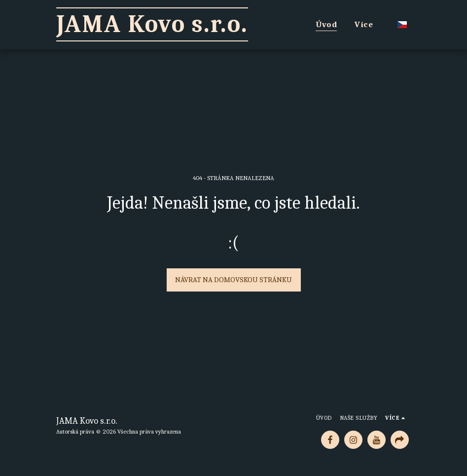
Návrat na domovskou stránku (233, 280)
